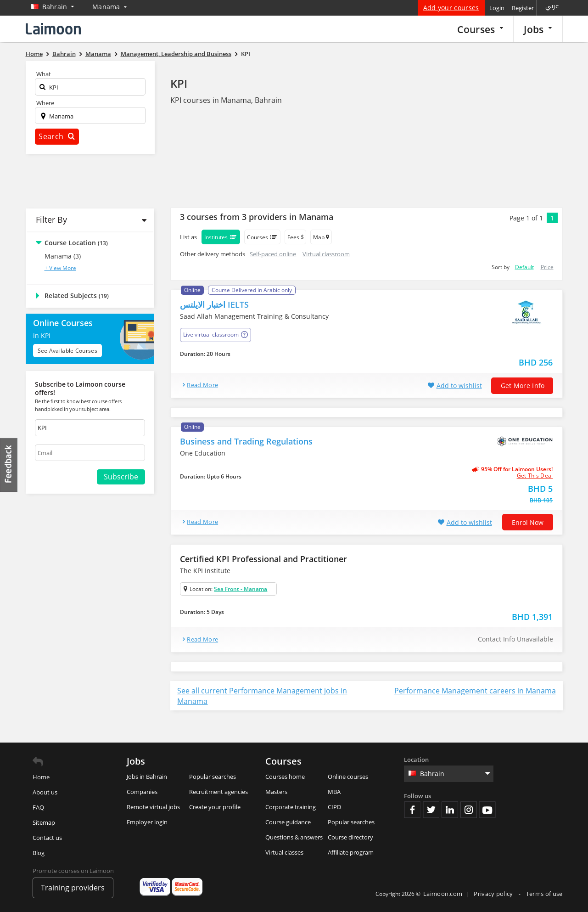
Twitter (431, 810)
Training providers (73, 888)
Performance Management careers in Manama (475, 691)
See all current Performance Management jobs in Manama (262, 696)
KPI (179, 83)
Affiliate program (351, 852)
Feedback (9, 465)
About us (45, 792)
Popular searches (213, 777)
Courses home (285, 777)
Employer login (147, 822)
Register (523, 8)
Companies (142, 792)
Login (497, 8)
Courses (480, 29)
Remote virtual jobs (153, 807)
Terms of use (544, 894)
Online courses (348, 777)
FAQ (38, 807)
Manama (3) (63, 256)
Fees (295, 237)
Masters (276, 792)
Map (321, 237)
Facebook (412, 810)
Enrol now (528, 522)
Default (524, 267)
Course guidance (288, 822)
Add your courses (451, 8)
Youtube (487, 810)
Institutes (221, 237)
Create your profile (215, 807)
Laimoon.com (443, 894)
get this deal (535, 476)
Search (56, 136)
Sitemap (44, 822)
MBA (334, 792)
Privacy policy (494, 894)
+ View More (60, 268)
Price (547, 267)
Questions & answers (294, 837)
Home (41, 777)
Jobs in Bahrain (147, 777)
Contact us (47, 838)
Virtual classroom (326, 254)
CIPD (334, 807)
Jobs (538, 29)
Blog (39, 853)
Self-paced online (273, 254)
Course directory (350, 837)
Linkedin (450, 810)
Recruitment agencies (218, 792)
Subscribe (121, 477)
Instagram (469, 810)
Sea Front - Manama (241, 589)
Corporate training (291, 807)
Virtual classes (284, 852)
